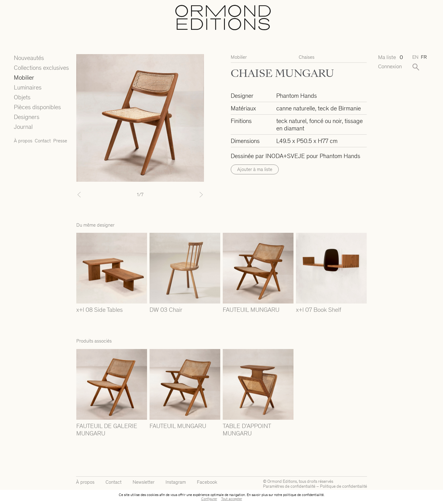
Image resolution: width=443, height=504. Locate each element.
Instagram (176, 482)
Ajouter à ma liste (255, 169)
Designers (27, 117)
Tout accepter (232, 499)
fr (424, 57)
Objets (22, 97)
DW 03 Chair (166, 310)
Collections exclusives (41, 68)
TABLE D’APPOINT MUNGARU (247, 430)
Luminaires (28, 87)
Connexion (390, 67)
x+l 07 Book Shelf (319, 310)
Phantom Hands (297, 96)
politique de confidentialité (303, 495)
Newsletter (144, 482)
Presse (60, 141)
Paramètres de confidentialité (289, 486)
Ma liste (390, 57)
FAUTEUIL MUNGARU (251, 310)
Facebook (207, 482)
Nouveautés (29, 58)
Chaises (307, 57)
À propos (23, 141)
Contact (43, 141)
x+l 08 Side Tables (100, 310)
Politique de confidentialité (343, 486)
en (415, 57)
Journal (23, 127)
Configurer (209, 499)
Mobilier (24, 77)
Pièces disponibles (37, 107)
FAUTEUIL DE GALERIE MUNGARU (107, 430)
